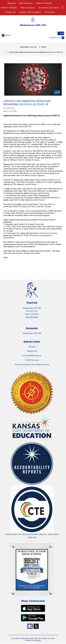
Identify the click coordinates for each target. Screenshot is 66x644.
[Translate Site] (56, 38)
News (44, 47)
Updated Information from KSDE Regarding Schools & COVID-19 (36, 52)
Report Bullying (28, 8)
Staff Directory (26, 3)
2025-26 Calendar (44, 3)
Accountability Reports (32, 356)
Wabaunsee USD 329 (28, 47)
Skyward (12, 3)
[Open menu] (6, 35)
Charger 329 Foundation (30, 12)
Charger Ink (10, 12)
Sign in (62, 33)
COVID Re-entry (32, 360)
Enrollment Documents (48, 8)
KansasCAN (32, 351)
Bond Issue (50, 12)
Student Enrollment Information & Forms (32, 365)
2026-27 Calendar (9, 8)
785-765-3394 (32, 317)
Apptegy (38, 640)
